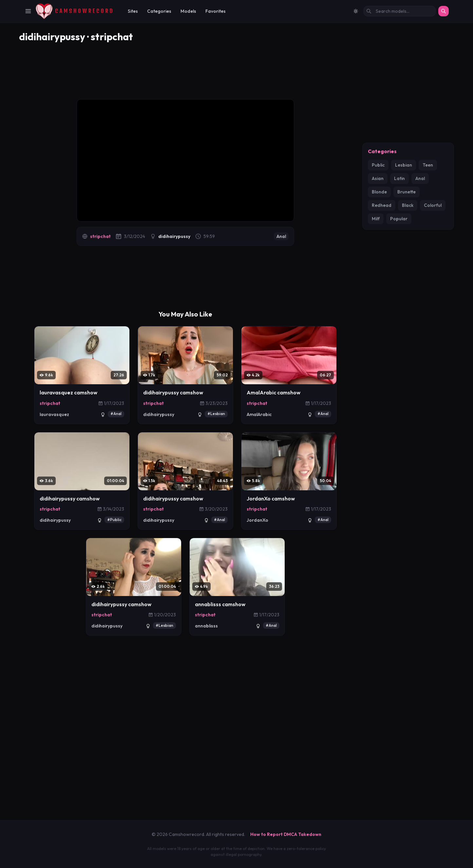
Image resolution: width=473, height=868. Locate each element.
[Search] (444, 11)
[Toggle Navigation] (28, 11)
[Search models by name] (400, 11)
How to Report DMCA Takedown (286, 834)
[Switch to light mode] (356, 11)
